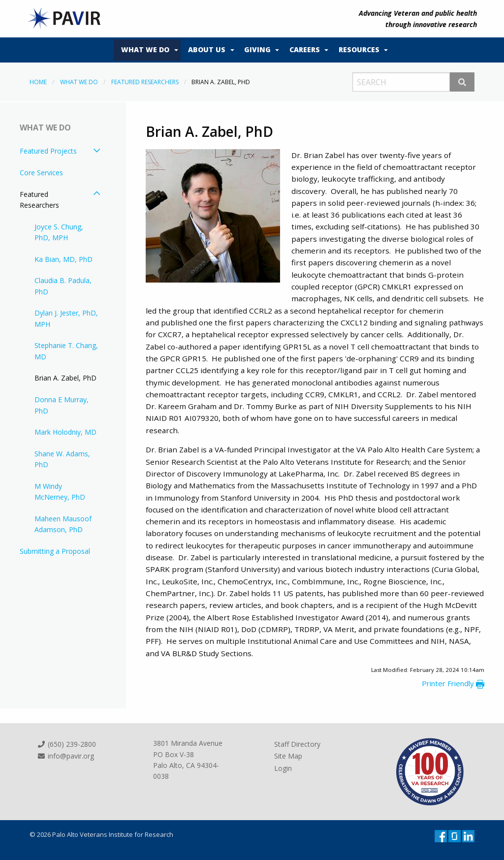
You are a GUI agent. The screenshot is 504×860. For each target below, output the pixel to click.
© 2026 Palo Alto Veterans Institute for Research (101, 834)
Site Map (288, 756)
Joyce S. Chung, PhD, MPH (59, 232)
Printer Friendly (453, 683)
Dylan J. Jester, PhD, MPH (66, 318)
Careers (305, 49)
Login (283, 768)
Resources (359, 49)
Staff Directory (297, 744)
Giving (257, 49)
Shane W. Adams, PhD (62, 459)
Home (38, 82)
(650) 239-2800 (66, 744)
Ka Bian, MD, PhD (63, 259)
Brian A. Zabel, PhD (65, 378)
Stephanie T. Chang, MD (66, 351)
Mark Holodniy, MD (65, 432)
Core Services (41, 173)
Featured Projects (48, 151)
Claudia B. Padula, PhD (63, 286)
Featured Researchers (145, 82)
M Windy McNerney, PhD (60, 492)
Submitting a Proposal (55, 551)
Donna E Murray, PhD (62, 405)
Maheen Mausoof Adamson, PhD (63, 524)
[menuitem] (147, 50)
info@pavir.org (65, 756)
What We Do (145, 49)
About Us (207, 49)
